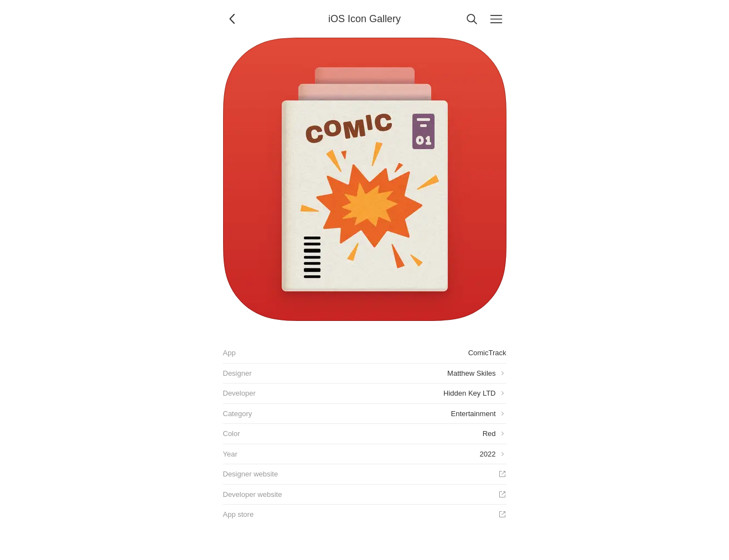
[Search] (472, 19)
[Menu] (497, 19)
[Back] (233, 19)
